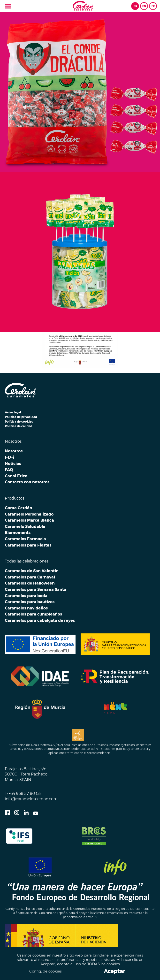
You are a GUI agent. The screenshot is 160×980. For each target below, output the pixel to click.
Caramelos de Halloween (30, 583)
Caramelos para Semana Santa (36, 589)
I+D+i (9, 457)
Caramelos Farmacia (25, 539)
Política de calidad (19, 426)
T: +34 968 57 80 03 (23, 793)
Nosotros (14, 451)
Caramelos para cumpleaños (33, 614)
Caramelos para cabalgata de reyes (40, 620)
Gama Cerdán (19, 508)
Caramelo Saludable (25, 526)
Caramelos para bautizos (30, 602)
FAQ (9, 470)
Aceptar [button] (114, 971)
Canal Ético (16, 476)
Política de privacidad (21, 417)
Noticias (13, 463)
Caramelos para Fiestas (28, 545)
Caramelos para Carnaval (30, 577)
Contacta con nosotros (27, 482)
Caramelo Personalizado (29, 514)
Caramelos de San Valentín (32, 571)
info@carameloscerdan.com (31, 799)
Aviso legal (13, 412)
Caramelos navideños (26, 608)
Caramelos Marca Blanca (29, 520)
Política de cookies (19, 422)
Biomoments (18, 532)
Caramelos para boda (26, 596)
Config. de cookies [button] (46, 971)
